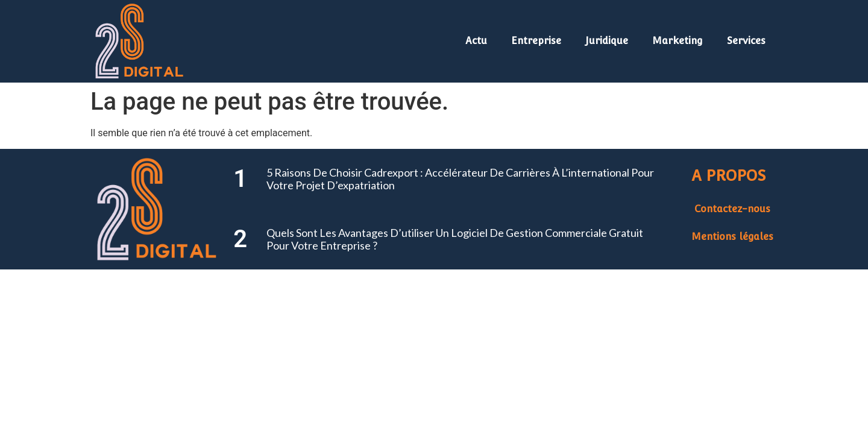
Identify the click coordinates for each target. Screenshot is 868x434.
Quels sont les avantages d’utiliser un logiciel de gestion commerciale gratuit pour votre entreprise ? (455, 239)
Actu (476, 41)
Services (746, 41)
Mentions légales (732, 237)
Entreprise (536, 41)
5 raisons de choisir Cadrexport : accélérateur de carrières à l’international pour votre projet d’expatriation (460, 179)
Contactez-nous (732, 209)
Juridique (607, 41)
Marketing (678, 41)
